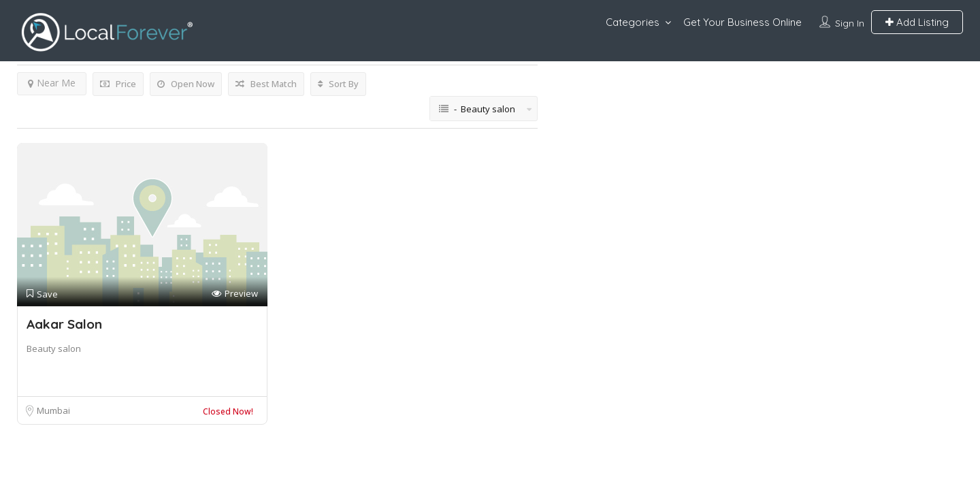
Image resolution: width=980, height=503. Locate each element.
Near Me (52, 83)
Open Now (186, 84)
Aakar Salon (64, 324)
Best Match (266, 84)
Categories (633, 22)
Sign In (850, 23)
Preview (235, 294)
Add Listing (917, 22)
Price (118, 84)
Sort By (338, 84)
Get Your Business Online (742, 22)
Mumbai (53, 410)
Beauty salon (54, 348)
